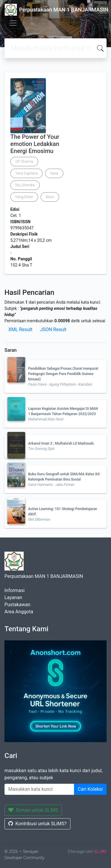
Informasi (15, 590)
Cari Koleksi (90, 789)
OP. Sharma (24, 162)
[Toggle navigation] (13, 23)
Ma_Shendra (25, 185)
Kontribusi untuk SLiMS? (37, 824)
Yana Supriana (26, 173)
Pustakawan (17, 605)
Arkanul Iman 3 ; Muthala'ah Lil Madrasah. (61, 443)
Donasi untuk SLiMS (33, 810)
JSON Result (53, 329)
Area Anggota (19, 612)
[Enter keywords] (39, 789)
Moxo (50, 197)
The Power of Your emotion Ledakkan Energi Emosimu (35, 144)
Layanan (13, 597)
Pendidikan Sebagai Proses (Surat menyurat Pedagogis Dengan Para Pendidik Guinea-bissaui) (63, 374)
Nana (54, 173)
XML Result (20, 329)
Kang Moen (24, 197)
